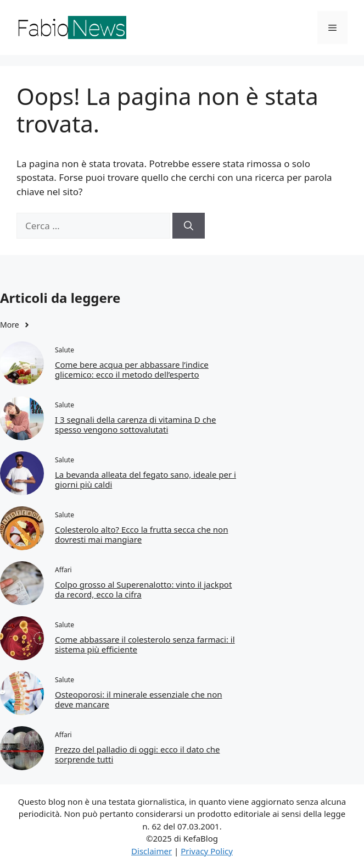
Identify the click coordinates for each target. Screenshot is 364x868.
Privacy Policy (207, 851)
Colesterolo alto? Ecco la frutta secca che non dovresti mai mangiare (141, 534)
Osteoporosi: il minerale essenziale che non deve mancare (138, 699)
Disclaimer (152, 851)
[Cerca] (189, 226)
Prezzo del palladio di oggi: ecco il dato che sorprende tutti (137, 754)
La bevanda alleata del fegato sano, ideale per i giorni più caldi (145, 479)
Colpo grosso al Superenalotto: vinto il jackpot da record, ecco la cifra (143, 589)
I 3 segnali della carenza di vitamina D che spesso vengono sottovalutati (136, 424)
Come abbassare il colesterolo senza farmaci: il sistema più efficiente (145, 644)
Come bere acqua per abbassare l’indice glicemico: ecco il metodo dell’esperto (132, 369)
